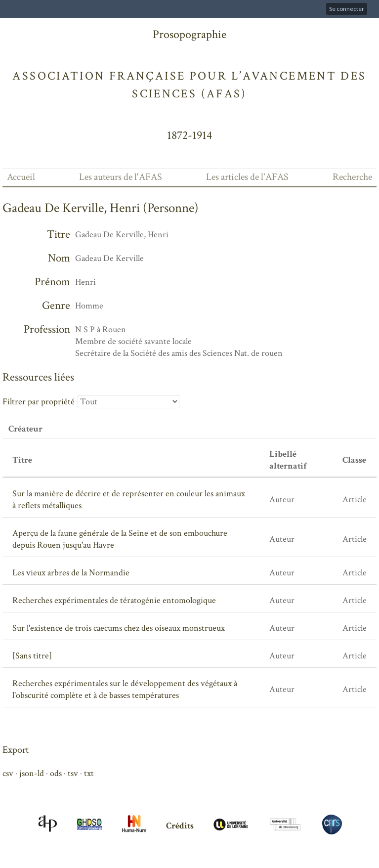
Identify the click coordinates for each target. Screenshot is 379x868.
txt (89, 773)
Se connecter (347, 9)
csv (8, 773)
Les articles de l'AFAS (247, 177)
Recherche (352, 177)
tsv (73, 773)
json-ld (32, 773)
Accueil (21, 177)
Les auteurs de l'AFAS (121, 177)
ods (56, 773)
